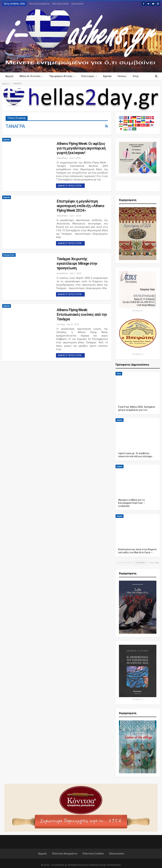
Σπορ (119, 374)
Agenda (109, 76)
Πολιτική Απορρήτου (39, 4)
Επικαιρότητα (9, 255)
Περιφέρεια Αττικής (62, 76)
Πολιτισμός (89, 76)
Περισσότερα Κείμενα (133, 76)
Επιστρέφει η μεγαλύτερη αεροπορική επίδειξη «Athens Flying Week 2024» (80, 206)
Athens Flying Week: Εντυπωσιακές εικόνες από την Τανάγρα (82, 314)
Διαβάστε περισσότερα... (70, 186)
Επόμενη (141, 563)
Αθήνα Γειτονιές (31, 76)
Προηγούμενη (125, 563)
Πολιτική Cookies (60, 4)
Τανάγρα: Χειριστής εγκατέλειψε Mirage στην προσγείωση (77, 263)
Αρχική (9, 76)
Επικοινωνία (77, 4)
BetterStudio (114, 865)
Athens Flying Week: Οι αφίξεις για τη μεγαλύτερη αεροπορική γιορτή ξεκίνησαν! (81, 148)
